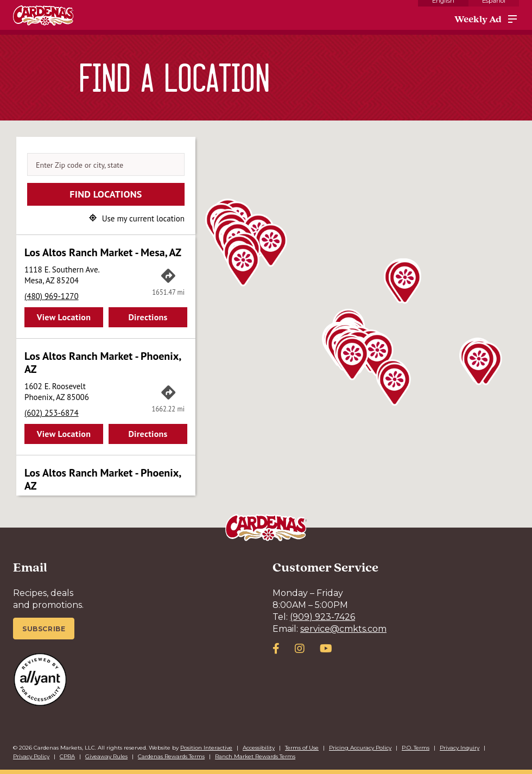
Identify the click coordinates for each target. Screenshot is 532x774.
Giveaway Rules (106, 756)
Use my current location (143, 218)
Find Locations (106, 194)
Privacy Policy (31, 756)
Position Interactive (206, 748)
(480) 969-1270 (52, 296)
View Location (64, 317)
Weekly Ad (478, 19)
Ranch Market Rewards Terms (255, 756)
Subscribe (44, 629)
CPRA (67, 756)
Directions (148, 317)
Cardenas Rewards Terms (171, 756)
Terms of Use (302, 748)
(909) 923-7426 (322, 617)
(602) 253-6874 (52, 413)
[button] (271, 245)
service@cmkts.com (343, 629)
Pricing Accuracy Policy (360, 748)
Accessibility (259, 748)
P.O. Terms (416, 748)
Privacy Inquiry (460, 748)
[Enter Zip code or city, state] (106, 164)
